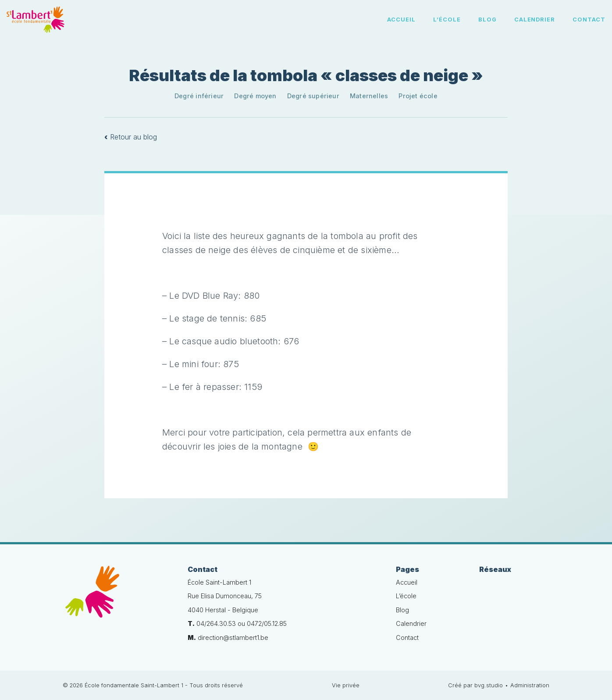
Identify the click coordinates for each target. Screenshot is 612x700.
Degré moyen (255, 96)
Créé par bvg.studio (475, 685)
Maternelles (369, 96)
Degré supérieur (313, 96)
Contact (589, 20)
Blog (487, 20)
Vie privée (346, 685)
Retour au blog (131, 137)
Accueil (401, 20)
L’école (447, 20)
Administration (530, 685)
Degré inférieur (199, 96)
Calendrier (535, 20)
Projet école (418, 96)
